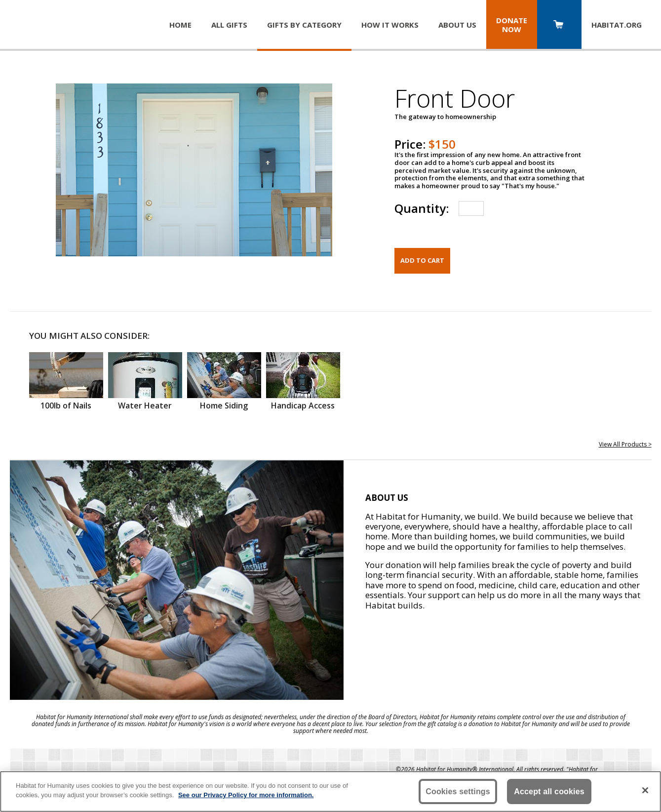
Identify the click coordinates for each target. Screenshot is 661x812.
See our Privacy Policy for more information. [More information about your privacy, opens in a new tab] (246, 795)
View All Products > (625, 444)
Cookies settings (458, 792)
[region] (330, 792)
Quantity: (422, 208)
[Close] (645, 790)
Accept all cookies (549, 792)
